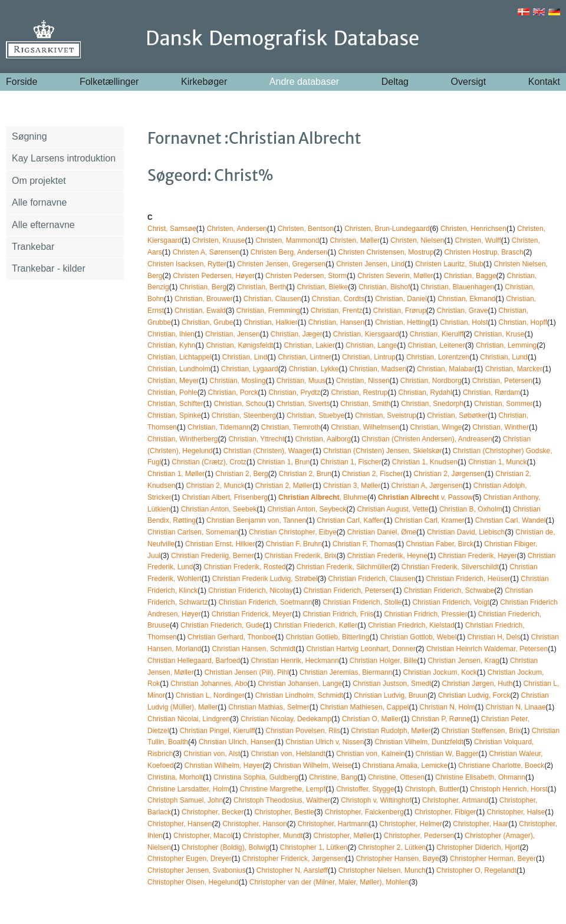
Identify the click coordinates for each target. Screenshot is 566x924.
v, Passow (425, 497)
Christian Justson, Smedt (392, 684)
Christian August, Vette (393, 509)
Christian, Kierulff (437, 334)
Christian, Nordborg (431, 381)
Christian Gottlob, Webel (419, 637)
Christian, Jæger (297, 334)
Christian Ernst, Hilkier (220, 544)
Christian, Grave (463, 311)
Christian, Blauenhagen (458, 287)
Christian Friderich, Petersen (348, 590)
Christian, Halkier (270, 322)
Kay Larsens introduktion (64, 158)
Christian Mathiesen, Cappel (365, 707)
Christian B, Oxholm (471, 509)
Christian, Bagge (470, 276)
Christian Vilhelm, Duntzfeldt (419, 742)
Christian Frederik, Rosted (244, 567)
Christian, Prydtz (294, 392)
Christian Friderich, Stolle (362, 602)
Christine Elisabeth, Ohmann (480, 777)
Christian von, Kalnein (371, 754)
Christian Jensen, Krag (464, 661)
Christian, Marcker (514, 369)
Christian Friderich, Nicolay (250, 590)
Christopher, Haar (481, 824)
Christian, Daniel (401, 299)
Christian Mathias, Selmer (269, 707)
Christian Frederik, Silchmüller (344, 567)
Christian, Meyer (173, 381)
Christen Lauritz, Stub (449, 264)
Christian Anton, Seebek (219, 509)
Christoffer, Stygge (365, 789)
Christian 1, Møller (176, 474)
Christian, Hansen (336, 322)
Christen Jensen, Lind (370, 264)
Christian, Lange (371, 345)
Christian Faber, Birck (440, 544)
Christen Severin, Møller (395, 276)
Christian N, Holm (447, 707)
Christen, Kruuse (218, 240)
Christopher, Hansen (180, 824)
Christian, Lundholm (179, 369)
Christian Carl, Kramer (430, 520)
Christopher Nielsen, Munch (382, 870)
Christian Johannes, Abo (209, 684)
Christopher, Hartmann (333, 824)
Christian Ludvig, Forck (474, 695)
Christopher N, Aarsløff (292, 870)
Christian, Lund (504, 357)
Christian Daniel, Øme (382, 532)
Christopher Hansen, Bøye (397, 859)
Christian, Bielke (322, 287)
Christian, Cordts (338, 299)
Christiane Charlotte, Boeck (501, 765)
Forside (22, 82)
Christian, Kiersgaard (366, 334)
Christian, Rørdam (491, 392)
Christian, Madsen (378, 369)
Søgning (29, 136)
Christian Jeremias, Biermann (346, 672)
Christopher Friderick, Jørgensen (294, 859)
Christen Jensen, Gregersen (281, 264)
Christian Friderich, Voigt (451, 602)
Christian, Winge (436, 427)
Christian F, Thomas (364, 544)
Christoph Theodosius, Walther (282, 800)
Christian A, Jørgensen (427, 486)
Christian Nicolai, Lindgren (189, 719)
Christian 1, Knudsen (425, 462)
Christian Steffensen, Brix (481, 731)
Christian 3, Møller (352, 486)
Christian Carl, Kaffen (350, 520)
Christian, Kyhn (171, 345)
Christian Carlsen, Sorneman (193, 532)
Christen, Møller (355, 240)
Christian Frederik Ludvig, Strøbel (265, 579)
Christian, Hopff (523, 322)
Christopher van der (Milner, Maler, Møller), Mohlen (329, 882)
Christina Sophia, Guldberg (256, 777)
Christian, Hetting (402, 322)
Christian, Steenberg (244, 415)
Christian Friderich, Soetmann (266, 602)
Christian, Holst (464, 322)
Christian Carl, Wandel (511, 520)
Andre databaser (304, 82)
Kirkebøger (204, 82)
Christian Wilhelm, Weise (312, 765)
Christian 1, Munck (497, 462)
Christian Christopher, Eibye (293, 532)
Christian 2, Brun (305, 474)
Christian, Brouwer (204, 299)
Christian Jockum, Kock (440, 672)
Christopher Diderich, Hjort (478, 847)
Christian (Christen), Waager (268, 451)
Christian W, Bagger (447, 754)
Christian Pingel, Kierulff (218, 731)
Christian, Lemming (506, 345)
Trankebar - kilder (49, 268)
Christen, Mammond (287, 240)
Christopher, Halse (516, 812)
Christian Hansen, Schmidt (254, 649)
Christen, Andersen (237, 229)
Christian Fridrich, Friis (338, 614)
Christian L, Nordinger (210, 695)
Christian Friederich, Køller (315, 625)
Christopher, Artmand (455, 800)
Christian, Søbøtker (457, 415)
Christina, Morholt (175, 777)
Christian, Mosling (237, 381)
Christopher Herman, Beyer (493, 859)
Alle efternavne (43, 225)
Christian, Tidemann (219, 427)
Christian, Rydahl (425, 392)
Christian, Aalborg (323, 439)
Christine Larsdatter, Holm (188, 789)
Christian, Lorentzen (438, 357)
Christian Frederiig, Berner (213, 556)
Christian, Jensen (233, 334)
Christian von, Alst (212, 754)
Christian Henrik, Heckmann (294, 661)
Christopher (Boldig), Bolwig (226, 847)
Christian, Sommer (503, 404)
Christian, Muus (301, 381)
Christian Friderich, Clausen (372, 579)
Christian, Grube (207, 322)
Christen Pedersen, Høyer (214, 276)
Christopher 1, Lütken (314, 847)
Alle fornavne (39, 202)
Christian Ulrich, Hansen (237, 742)
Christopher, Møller (343, 836)
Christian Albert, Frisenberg (225, 497)
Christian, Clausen (272, 299)
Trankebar (33, 247)
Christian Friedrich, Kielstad (411, 625)
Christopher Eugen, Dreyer (190, 859)
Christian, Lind (245, 357)
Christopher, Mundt (273, 836)
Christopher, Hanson (254, 824)
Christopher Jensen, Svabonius (197, 870)
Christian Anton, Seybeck (307, 509)
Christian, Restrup (359, 392)
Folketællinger (109, 82)
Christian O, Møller (371, 719)
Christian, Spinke (174, 415)
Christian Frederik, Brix (301, 556)
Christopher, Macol (203, 836)
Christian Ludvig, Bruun (391, 695)
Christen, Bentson (306, 229)
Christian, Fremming (268, 311)
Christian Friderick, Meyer (252, 614)
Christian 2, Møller (284, 486)
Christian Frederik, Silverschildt (450, 567)
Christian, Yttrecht (256, 439)
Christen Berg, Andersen (289, 252)
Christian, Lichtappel (180, 357)
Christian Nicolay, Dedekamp (286, 719)
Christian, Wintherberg (182, 439)
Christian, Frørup (400, 311)
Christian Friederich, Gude (222, 625)
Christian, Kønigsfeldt (239, 345)
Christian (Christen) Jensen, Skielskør (382, 451)
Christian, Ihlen (171, 334)
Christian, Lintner (305, 357)
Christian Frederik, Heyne (387, 556)
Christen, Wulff (478, 240)
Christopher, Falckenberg (364, 812)
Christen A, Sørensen (206, 252)
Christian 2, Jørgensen (449, 474)
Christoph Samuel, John (185, 800)
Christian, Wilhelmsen (365, 427)
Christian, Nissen (363, 381)
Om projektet (39, 181)
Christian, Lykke (314, 369)
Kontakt (544, 82)
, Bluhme (323, 497)
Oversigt (469, 82)
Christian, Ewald (200, 311)
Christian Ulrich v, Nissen (325, 742)
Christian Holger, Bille (384, 661)
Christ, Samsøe (172, 229)
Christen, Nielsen (417, 240)
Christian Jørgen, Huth (478, 684)
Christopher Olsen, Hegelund (193, 882)
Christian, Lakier (309, 345)
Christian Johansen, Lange (300, 684)
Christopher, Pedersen (419, 836)
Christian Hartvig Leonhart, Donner (361, 649)
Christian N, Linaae (516, 707)
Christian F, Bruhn (294, 544)
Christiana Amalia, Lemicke (405, 765)
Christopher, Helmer (411, 824)
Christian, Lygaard (250, 369)
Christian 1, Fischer (351, 462)
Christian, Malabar (445, 369)
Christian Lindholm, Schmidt (299, 695)
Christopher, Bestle (284, 812)
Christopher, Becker (213, 812)
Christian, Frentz (337, 311)
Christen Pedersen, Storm (306, 276)
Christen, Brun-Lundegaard (387, 229)
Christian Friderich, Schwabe (449, 590)
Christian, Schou (240, 404)
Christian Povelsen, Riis (303, 731)
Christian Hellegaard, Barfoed (194, 661)
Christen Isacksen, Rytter (187, 264)
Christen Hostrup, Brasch (484, 252)
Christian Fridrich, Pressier (425, 614)
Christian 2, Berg (241, 474)
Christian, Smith (365, 404)
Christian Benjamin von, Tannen (256, 520)
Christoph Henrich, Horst (509, 789)
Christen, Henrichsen (473, 229)
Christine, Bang (333, 777)
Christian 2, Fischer (372, 474)
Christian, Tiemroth (291, 427)
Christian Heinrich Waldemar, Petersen (487, 649)
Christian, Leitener (437, 345)
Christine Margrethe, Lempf (283, 789)
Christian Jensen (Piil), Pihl (247, 672)
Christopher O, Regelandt (476, 870)
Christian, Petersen (502, 381)
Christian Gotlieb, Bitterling (328, 637)
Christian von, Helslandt (288, 754)
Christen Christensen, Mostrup (386, 252)
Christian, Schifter (175, 404)
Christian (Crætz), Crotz (209, 462)
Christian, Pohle (172, 392)
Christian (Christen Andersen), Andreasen (427, 439)
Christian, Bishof (384, 287)
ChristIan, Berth (261, 287)
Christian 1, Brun (283, 462)
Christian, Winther (501, 427)
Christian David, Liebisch (466, 532)
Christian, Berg (203, 287)
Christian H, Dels (493, 637)
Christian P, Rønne (441, 719)
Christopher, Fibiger (445, 812)
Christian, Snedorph (432, 404)
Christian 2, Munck (215, 486)
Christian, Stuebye (315, 415)
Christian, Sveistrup (386, 415)
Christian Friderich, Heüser (468, 579)
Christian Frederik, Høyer (478, 556)
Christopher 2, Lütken (392, 847)
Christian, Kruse (499, 334)
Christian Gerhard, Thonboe (231, 637)
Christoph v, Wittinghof (376, 800)
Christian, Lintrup (369, 357)
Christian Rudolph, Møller (391, 731)
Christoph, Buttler (432, 789)
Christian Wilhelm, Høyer (224, 765)
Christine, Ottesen (396, 777)
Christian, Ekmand (466, 299)
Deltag (395, 82)
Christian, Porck (233, 392)
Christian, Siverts (303, 404)
